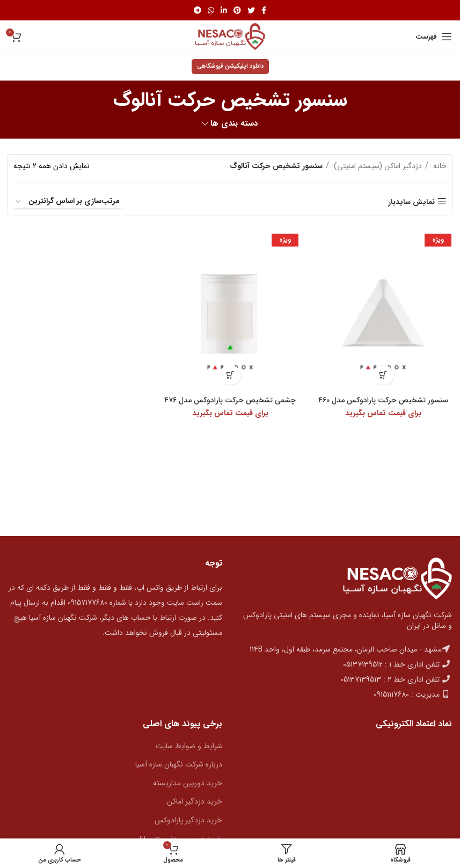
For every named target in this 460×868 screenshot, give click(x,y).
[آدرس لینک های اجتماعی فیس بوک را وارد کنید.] (264, 10)
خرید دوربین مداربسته (188, 783)
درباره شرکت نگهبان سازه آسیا (179, 764)
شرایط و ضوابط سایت (189, 746)
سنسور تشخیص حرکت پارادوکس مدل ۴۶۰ (384, 400)
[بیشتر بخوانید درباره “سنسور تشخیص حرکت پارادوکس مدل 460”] (384, 375)
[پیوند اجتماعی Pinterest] (237, 10)
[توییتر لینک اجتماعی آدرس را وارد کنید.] (251, 10)
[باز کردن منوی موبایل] (434, 37)
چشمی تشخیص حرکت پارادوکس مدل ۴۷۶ (230, 400)
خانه (439, 166)
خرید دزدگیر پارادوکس (188, 820)
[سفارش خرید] (67, 202)
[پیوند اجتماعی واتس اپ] (211, 10)
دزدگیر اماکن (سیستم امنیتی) (377, 166)
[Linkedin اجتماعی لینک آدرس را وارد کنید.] (224, 10)
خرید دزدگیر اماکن (195, 801)
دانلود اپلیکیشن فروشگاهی (230, 66)
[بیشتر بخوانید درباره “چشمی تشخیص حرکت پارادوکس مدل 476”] (230, 375)
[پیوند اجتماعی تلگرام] (198, 10)
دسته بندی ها (234, 124)
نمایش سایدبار (411, 202)
